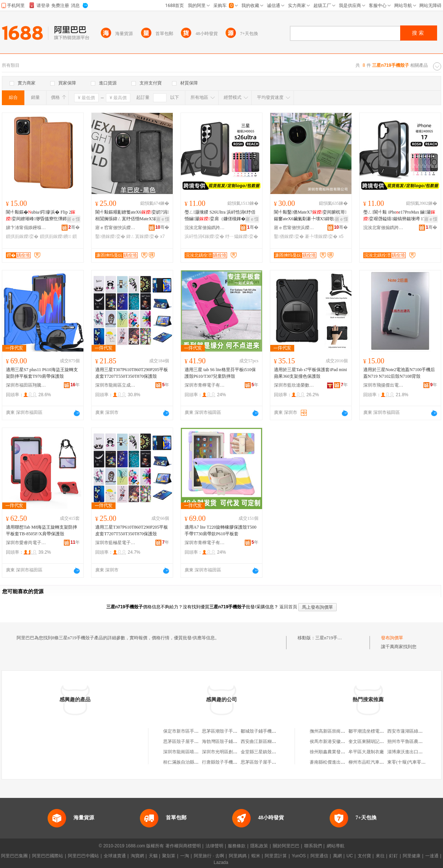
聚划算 (169, 856)
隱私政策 (259, 846)
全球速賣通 (115, 856)
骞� (74, 227)
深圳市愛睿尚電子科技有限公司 (26, 543)
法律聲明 (214, 846)
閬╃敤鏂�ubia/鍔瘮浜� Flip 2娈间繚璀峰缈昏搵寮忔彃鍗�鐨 (41, 216)
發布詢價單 (392, 638)
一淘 (185, 856)
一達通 (432, 856)
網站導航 (336, 846)
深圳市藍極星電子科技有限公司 (116, 543)
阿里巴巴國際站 (48, 856)
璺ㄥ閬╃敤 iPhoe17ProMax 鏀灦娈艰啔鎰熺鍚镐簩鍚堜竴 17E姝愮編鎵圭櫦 (400, 216)
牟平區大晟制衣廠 (366, 752)
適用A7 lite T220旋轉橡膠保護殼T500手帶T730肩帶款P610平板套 (220, 530)
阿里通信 (319, 856)
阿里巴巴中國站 (83, 856)
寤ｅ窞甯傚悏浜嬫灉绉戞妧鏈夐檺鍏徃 (116, 228)
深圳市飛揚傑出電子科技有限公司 (384, 385)
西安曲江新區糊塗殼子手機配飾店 (274, 741)
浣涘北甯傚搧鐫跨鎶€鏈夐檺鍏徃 (205, 228)
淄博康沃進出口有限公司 (412, 752)
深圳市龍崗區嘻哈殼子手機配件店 (196, 752)
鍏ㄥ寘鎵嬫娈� (142, 236)
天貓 (153, 856)
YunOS (299, 856)
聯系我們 (313, 846)
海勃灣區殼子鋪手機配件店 (229, 741)
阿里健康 (412, 856)
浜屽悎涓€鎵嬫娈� (204, 236)
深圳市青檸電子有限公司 (205, 385)
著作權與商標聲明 (183, 846)
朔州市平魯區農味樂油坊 (412, 741)
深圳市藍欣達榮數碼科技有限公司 (294, 385)
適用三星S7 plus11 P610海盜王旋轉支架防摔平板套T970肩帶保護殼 (42, 373)
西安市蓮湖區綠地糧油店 (412, 731)
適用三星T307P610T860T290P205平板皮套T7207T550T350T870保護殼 (132, 373)
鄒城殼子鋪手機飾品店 (263, 731)
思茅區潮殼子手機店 (222, 731)
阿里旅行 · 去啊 (209, 856)
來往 (380, 856)
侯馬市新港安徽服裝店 (332, 741)
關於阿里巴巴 (286, 846)
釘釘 (394, 856)
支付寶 (364, 856)
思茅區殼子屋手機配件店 (188, 741)
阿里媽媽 (238, 856)
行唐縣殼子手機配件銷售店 (229, 762)
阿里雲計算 (276, 856)
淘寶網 (137, 856)
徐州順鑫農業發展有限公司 (336, 752)
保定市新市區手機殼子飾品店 (192, 731)
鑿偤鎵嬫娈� (110, 236)
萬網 (337, 856)
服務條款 (237, 846)
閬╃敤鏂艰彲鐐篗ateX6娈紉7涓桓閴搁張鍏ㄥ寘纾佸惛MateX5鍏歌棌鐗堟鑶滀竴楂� (132, 216)
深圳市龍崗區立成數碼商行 (116, 385)
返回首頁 (288, 607)
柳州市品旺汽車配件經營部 (375, 762)
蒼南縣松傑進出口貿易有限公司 (341, 762)
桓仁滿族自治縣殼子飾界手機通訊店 (199, 762)
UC (350, 856)
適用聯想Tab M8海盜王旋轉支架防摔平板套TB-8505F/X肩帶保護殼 (42, 530)
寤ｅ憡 (73, 219)
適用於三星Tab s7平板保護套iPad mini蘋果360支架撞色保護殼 (310, 373)
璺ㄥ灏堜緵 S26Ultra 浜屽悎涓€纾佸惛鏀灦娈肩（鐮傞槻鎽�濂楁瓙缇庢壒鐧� (220, 216)
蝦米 (256, 856)
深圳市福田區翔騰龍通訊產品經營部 (26, 385)
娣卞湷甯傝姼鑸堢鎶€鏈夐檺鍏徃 (26, 228)
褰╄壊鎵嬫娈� (321, 236)
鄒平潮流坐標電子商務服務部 (377, 731)
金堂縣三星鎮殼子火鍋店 (265, 752)
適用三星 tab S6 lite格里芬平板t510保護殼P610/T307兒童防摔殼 (220, 373)
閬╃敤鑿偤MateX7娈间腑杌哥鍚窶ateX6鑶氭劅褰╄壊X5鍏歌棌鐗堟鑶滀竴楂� (311, 216)
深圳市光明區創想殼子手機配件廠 (235, 752)
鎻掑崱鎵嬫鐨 (56, 236)
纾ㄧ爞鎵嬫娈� (241, 236)
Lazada (221, 862)
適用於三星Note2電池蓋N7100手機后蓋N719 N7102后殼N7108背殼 (399, 373)
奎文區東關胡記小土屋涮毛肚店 (380, 741)
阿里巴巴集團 (14, 856)
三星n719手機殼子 (333, 638)
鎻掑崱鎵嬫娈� (22, 236)
